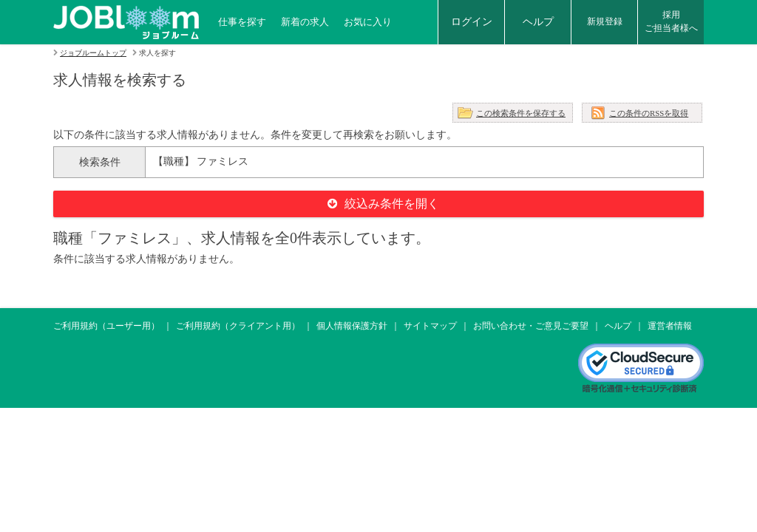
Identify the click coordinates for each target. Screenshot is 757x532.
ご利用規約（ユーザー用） (106, 326)
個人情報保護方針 (352, 326)
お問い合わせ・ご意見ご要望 (531, 326)
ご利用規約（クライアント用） (238, 326)
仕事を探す (242, 22)
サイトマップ (430, 326)
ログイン (472, 21)
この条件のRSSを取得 (649, 113)
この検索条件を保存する (521, 113)
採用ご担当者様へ (671, 21)
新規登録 (605, 21)
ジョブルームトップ (93, 53)
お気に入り (368, 22)
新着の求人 (305, 22)
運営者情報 (670, 326)
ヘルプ (538, 21)
